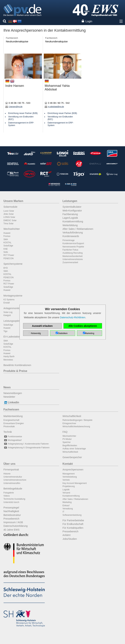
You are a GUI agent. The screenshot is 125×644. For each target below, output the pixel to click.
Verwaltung (68, 509)
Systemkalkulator (72, 207)
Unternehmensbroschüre (15, 480)
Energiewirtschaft (11, 420)
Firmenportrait (11, 470)
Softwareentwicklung (72, 515)
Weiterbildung (70, 225)
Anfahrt (67, 535)
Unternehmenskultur (13, 477)
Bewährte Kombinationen (17, 365)
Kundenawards (71, 236)
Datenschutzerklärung (16, 526)
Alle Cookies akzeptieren (83, 326)
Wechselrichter (12, 229)
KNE (6, 249)
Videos (7, 496)
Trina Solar (8, 224)
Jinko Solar (9, 214)
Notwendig (36, 333)
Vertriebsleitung (70, 477)
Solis (6, 252)
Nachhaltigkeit (11, 511)
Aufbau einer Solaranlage (74, 449)
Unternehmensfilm (12, 483)
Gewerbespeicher (72, 457)
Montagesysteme (13, 296)
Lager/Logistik (70, 218)
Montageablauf (12, 440)
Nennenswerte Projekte (73, 247)
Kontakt (68, 464)
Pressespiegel (11, 508)
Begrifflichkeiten (70, 446)
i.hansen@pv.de (14, 106)
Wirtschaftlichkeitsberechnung (76, 427)
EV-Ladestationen (13, 337)
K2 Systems (9, 300)
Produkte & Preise (15, 371)
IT (64, 512)
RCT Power (9, 255)
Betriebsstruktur (12, 515)
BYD (6, 268)
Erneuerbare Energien (14, 423)
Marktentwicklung (13, 416)
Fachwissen (11, 409)
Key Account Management (75, 483)
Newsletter (9, 397)
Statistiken (63, 333)
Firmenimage (69, 240)
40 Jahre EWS (11, 530)
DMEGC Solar (10, 220)
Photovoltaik (9, 427)
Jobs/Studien (70, 539)
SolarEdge (8, 246)
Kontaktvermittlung (73, 221)
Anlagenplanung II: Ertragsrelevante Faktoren (26, 448)
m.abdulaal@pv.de (54, 106)
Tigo (5, 331)
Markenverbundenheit (73, 256)
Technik (8, 432)
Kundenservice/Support (73, 243)
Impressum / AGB (13, 522)
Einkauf (66, 506)
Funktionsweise (13, 437)
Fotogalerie (9, 493)
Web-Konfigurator (72, 211)
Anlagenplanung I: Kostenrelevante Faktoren (26, 444)
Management (69, 474)
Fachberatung (70, 214)
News (7, 387)
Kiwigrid (7, 315)
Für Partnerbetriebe (73, 520)
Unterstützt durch (11, 502)
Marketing (67, 502)
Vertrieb (66, 480)
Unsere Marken (13, 201)
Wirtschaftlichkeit (72, 416)
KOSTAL (7, 243)
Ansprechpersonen (73, 470)
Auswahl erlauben (42, 326)
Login (89, 21)
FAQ (65, 432)
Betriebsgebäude (13, 489)
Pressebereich (11, 519)
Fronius (7, 236)
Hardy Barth (9, 356)
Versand (66, 493)
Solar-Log (8, 312)
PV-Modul (67, 439)
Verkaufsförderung (73, 233)
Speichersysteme (13, 264)
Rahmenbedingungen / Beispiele (77, 420)
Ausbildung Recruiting (73, 253)
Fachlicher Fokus (70, 250)
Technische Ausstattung (14, 499)
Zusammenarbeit (70, 262)
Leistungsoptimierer (14, 321)
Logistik (66, 490)
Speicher (67, 442)
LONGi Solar (9, 217)
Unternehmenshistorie (73, 259)
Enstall (7, 303)
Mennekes (8, 360)
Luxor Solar (9, 211)
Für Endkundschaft (73, 524)
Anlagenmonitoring (14, 308)
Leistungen (70, 201)
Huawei (7, 233)
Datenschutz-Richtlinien (73, 317)
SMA (6, 239)
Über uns (9, 464)
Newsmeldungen (13, 393)
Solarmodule (10, 207)
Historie (7, 474)
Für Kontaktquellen (73, 528)
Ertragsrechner (69, 423)
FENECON (9, 258)
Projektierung (69, 486)
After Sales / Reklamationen (78, 229)
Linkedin (11, 402)
